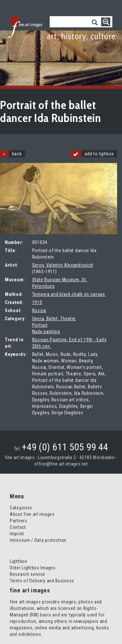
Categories (21, 508)
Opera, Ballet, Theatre (54, 319)
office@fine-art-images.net (61, 464)
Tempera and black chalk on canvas (69, 294)
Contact (18, 527)
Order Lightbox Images (33, 568)
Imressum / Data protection (38, 540)
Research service (27, 574)
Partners (19, 521)
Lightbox (19, 561)
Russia (39, 310)
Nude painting (46, 332)
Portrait (40, 325)
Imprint (17, 534)
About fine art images (32, 514)
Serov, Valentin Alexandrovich (63, 265)
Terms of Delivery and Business (42, 581)
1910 (37, 302)
